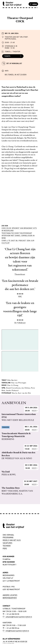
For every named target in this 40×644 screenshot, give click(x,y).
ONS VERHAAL (8, 535)
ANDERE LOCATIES (10, 595)
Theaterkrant (20, 274)
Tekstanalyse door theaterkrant (17, 233)
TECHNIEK (7, 546)
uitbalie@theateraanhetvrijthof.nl (17, 617)
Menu (33, 4)
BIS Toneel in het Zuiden (16, 75)
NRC (20, 297)
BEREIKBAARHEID (10, 598)
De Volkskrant (20, 323)
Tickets (13, 56)
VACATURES (7, 543)
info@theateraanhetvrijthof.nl (16, 631)
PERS (5, 549)
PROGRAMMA (8, 537)
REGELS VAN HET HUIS (12, 540)
